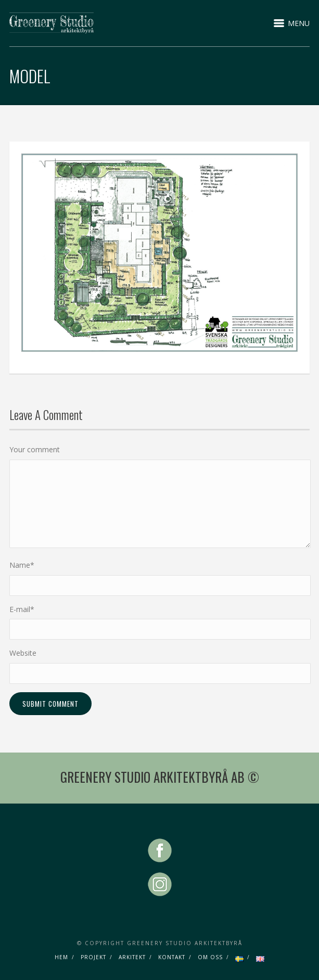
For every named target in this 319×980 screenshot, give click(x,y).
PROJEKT (93, 957)
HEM (61, 957)
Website (23, 653)
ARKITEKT (132, 957)
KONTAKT (172, 957)
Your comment (35, 449)
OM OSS (210, 957)
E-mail (22, 609)
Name (22, 565)
